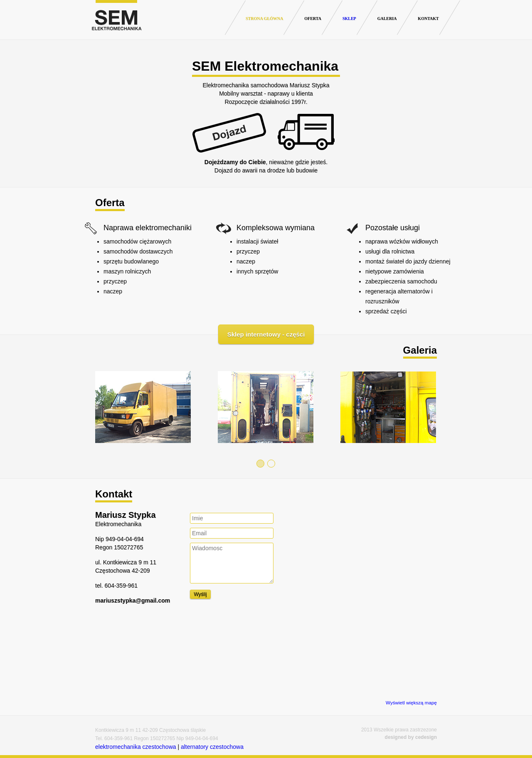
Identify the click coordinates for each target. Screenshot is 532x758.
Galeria (387, 18)
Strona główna (264, 18)
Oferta (313, 18)
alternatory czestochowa (212, 747)
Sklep (349, 18)
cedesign (426, 737)
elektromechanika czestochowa (136, 747)
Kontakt (428, 18)
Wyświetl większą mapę (411, 703)
